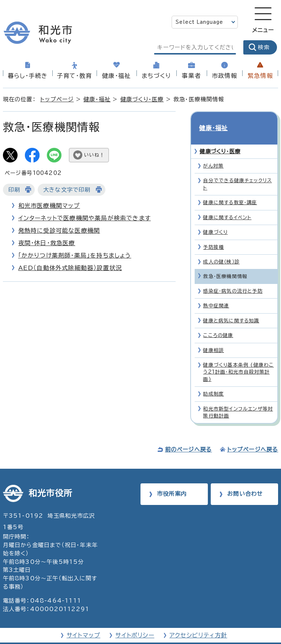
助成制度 (213, 381)
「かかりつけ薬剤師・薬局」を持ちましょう (75, 255)
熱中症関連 (216, 293)
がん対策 (213, 153)
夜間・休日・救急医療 (47, 243)
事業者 (191, 76)
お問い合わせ (245, 481)
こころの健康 (218, 322)
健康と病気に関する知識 (231, 308)
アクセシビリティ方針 (198, 622)
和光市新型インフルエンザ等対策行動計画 (238, 399)
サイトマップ (83, 622)
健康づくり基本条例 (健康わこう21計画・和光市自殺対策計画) (238, 359)
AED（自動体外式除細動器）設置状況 (70, 268)
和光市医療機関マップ (49, 206)
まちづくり (156, 76)
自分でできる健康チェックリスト (237, 171)
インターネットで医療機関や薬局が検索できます (85, 218)
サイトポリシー (135, 622)
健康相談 (213, 337)
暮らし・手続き (28, 76)
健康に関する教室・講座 (230, 189)
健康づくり (215, 219)
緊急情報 (260, 76)
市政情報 (224, 76)
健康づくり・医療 (142, 99)
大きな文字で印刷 (67, 190)
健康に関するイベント (227, 204)
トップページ (57, 99)
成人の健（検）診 (221, 249)
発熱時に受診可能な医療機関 (59, 231)
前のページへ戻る (189, 437)
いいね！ (94, 155)
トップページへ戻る (253, 437)
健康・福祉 (116, 76)
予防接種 (213, 234)
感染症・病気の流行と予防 (233, 278)
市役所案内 (172, 481)
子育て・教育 (74, 76)
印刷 (14, 190)
